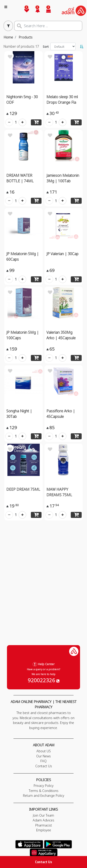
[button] (35, 11)
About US (44, 751)
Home (8, 37)
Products (26, 37)
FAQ (43, 761)
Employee (44, 830)
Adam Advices (43, 820)
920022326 (44, 680)
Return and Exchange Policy (44, 796)
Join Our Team (43, 815)
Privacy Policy (44, 786)
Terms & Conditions (44, 791)
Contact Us (43, 862)
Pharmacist (44, 825)
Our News (43, 756)
